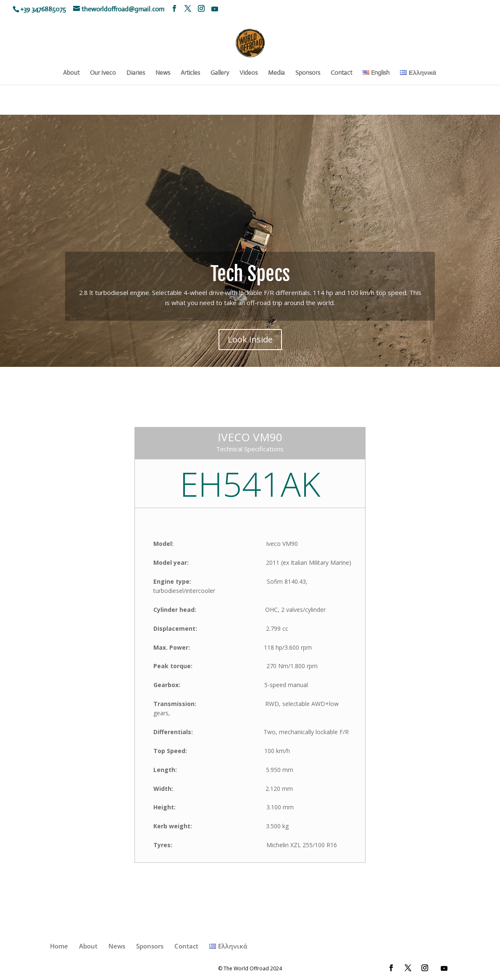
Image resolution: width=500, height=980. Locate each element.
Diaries (136, 73)
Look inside (250, 342)
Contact (341, 73)
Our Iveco (103, 73)
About (71, 73)
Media (276, 73)
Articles (190, 73)
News (163, 73)
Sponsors (308, 73)
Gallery (220, 73)
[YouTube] (215, 9)
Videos (249, 73)
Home (59, 946)
